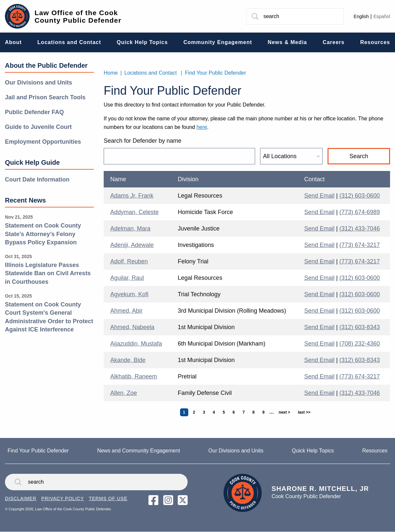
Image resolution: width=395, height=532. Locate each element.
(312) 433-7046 (360, 229)
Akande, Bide (128, 360)
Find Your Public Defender (216, 73)
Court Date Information (37, 180)
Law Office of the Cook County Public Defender (78, 16)
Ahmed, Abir (126, 311)
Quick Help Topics (313, 451)
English (361, 16)
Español (382, 16)
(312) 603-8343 (360, 327)
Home (111, 73)
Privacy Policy (63, 498)
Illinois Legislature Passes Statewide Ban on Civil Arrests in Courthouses (48, 273)
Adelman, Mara (130, 229)
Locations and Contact (151, 73)
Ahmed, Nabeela (132, 327)
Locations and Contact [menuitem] (69, 42)
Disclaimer (21, 498)
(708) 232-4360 (360, 344)
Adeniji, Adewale (132, 245)
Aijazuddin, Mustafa (136, 344)
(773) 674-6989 (360, 212)
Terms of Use (108, 498)
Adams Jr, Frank (132, 196)
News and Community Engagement (139, 451)
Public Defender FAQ (34, 112)
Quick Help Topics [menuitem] (142, 42)
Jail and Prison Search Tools (45, 97)
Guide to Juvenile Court (38, 127)
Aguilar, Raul (127, 278)
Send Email (319, 196)
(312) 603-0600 (360, 196)
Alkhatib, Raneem (134, 376)
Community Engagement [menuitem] (218, 42)
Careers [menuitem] (334, 42)
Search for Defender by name (143, 141)
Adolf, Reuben (129, 261)
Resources (375, 451)
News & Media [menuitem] (287, 42)
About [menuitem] (13, 42)
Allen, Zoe (124, 393)
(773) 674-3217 (360, 245)
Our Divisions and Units (39, 83)
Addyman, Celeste (134, 212)
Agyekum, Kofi (129, 294)
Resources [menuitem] (375, 42)
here (202, 127)
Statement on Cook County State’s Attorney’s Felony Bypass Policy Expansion (43, 234)
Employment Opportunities (43, 142)
